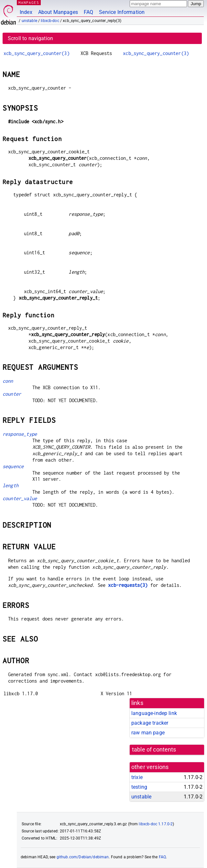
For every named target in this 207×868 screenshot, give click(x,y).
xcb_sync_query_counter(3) (37, 53)
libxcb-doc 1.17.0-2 (156, 824)
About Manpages (58, 12)
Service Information (122, 12)
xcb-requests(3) (128, 585)
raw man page (148, 733)
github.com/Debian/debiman (83, 857)
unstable (29, 21)
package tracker (150, 723)
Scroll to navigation (30, 38)
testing (139, 787)
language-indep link (154, 713)
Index (26, 12)
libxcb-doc (50, 21)
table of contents (154, 750)
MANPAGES (29, 2)
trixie (137, 777)
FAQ (88, 12)
